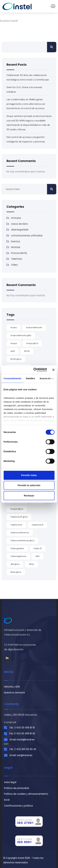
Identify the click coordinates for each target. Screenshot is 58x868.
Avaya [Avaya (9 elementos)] (14, 343)
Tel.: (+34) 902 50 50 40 (23, 749)
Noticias (16, 247)
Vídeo (14, 265)
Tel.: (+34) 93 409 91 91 (22, 728)
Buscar (52, 47)
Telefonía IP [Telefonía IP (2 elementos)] (38, 525)
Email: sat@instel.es (21, 755)
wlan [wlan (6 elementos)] (31, 564)
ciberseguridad (20, 230)
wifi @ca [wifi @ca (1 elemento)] (15, 564)
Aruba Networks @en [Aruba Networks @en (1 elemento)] (21, 335)
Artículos (16, 218)
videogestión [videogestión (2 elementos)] (17, 548)
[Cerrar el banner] (53, 370)
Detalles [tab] (30, 378)
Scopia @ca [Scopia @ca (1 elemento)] (17, 509)
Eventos (16, 241)
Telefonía (16, 259)
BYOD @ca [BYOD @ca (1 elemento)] (16, 359)
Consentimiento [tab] (12, 378)
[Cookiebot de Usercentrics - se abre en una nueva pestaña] (35, 370)
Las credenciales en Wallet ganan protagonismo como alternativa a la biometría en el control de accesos (26, 104)
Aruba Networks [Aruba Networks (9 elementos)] (34, 327)
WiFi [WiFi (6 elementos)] (38, 556)
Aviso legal (10, 782)
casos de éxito (19, 224)
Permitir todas (29, 475)
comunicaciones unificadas (27, 236)
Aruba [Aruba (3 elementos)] (14, 327)
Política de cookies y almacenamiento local (26, 797)
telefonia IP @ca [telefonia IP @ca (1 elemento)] (19, 517)
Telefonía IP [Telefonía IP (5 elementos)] (16, 525)
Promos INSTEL (19, 253)
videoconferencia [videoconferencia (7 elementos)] (20, 533)
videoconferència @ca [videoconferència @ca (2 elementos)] (22, 541)
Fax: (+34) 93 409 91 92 (22, 733)
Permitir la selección (29, 485)
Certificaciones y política (18, 806)
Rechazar (29, 496)
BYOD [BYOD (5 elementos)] (27, 351)
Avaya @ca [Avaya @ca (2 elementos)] (32, 343)
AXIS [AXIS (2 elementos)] (13, 351)
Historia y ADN (12, 687)
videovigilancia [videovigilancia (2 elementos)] (18, 556)
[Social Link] (7, 658)
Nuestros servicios (14, 693)
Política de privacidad (16, 788)
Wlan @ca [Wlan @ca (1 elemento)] (16, 572)
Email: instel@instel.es (22, 740)
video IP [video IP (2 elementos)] (38, 548)
